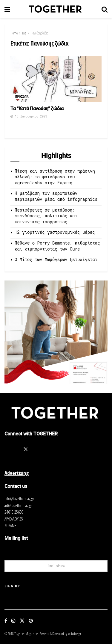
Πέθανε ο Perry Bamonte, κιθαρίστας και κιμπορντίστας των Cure (57, 246)
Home (14, 33)
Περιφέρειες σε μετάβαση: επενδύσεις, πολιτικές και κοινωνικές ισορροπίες (46, 216)
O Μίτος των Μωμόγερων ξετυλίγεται (56, 259)
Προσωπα (22, 97)
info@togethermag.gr (19, 499)
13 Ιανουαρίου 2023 (29, 116)
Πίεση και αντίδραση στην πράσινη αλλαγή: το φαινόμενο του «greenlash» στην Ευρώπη (55, 177)
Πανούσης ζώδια (39, 33)
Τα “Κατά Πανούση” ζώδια (37, 108)
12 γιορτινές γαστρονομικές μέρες (55, 232)
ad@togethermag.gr (18, 505)
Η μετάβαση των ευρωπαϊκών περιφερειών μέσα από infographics (56, 196)
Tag (24, 33)
